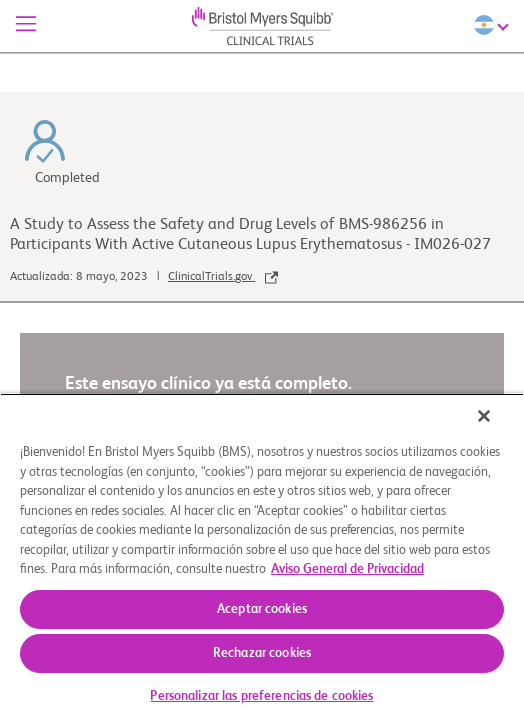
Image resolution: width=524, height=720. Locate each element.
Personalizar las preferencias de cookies (261, 696)
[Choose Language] (494, 25)
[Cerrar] (498, 429)
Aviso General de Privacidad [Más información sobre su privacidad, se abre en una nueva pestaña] (347, 569)
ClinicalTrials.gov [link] (223, 277)
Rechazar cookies (262, 653)
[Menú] (26, 26)
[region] (262, 563)
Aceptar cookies (262, 609)
